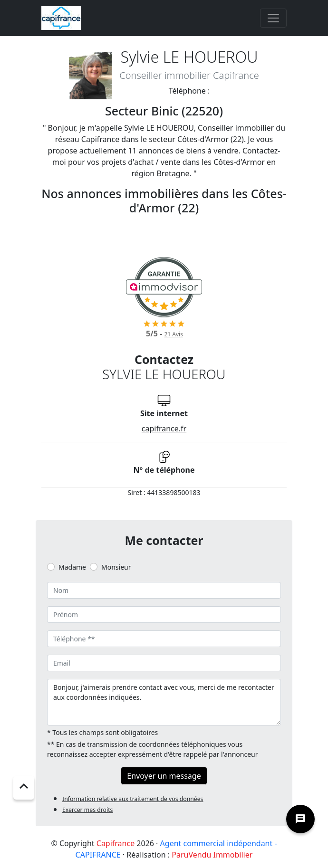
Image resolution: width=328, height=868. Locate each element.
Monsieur (116, 567)
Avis (173, 334)
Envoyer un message (164, 776)
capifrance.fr (164, 429)
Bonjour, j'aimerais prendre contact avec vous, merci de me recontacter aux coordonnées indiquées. (164, 702)
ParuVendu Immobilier (212, 855)
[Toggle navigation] (273, 18)
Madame (72, 567)
